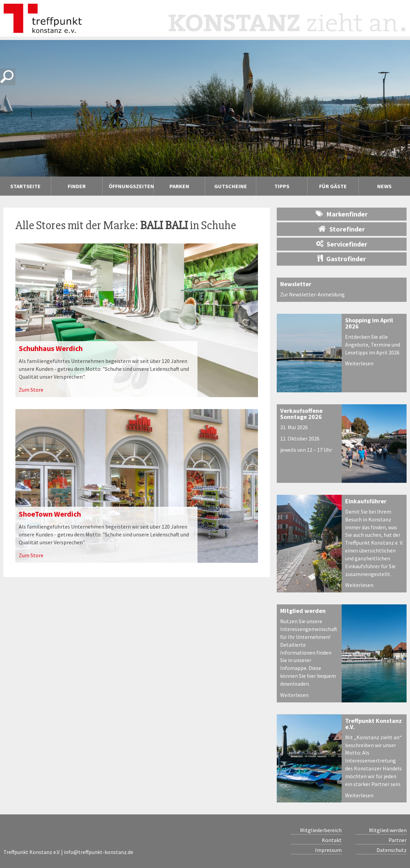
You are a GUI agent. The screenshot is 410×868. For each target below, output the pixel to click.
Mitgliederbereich (321, 830)
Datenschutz (392, 850)
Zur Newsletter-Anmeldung (312, 294)
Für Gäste (333, 186)
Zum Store (31, 390)
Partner (398, 840)
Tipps (282, 186)
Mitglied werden (303, 611)
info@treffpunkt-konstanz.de (99, 852)
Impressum (328, 850)
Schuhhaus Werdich (51, 348)
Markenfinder (342, 214)
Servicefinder (342, 244)
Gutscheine (231, 186)
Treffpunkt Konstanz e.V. (373, 724)
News (384, 186)
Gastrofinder (342, 259)
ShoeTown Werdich (50, 514)
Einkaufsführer (366, 501)
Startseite (25, 186)
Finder (77, 186)
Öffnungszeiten (131, 186)
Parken (179, 186)
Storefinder (342, 229)
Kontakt (332, 840)
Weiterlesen (359, 363)
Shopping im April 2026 (369, 323)
